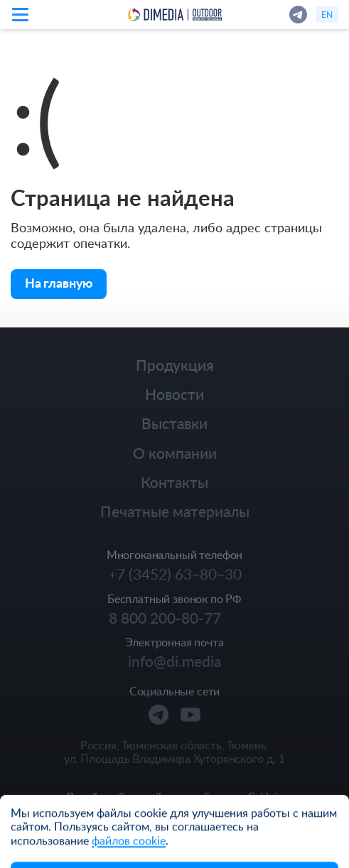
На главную (59, 282)
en (327, 14)
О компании (175, 453)
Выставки (174, 423)
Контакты (174, 482)
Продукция (174, 365)
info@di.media (174, 661)
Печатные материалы (175, 511)
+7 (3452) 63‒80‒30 (175, 574)
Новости (174, 394)
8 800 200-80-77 (165, 618)
